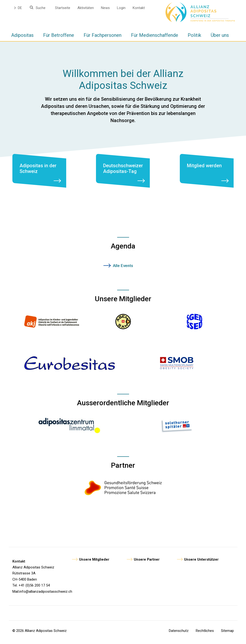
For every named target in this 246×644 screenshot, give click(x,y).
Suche (41, 8)
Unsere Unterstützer (201, 562)
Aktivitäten (86, 8)
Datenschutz (179, 634)
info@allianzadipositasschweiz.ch (46, 594)
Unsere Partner (147, 562)
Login (121, 8)
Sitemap (227, 634)
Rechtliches (205, 634)
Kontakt (139, 8)
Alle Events (123, 268)
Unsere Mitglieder (94, 562)
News (105, 8)
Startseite (63, 8)
